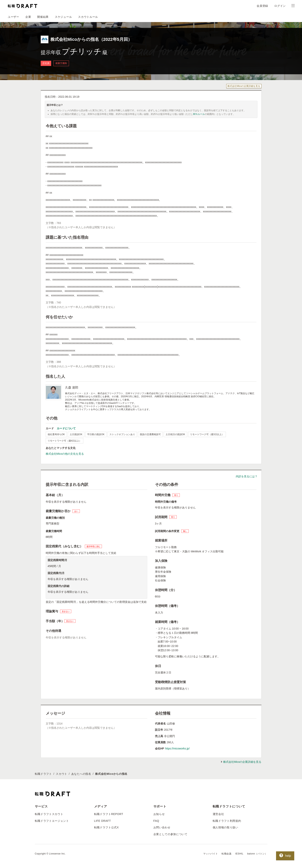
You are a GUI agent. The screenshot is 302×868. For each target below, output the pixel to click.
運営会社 (218, 814)
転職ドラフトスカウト (49, 814)
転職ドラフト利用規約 (227, 821)
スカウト (62, 774)
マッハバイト (211, 854)
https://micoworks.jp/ (177, 748)
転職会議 (226, 854)
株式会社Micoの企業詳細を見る (244, 86)
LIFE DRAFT (103, 821)
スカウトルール (88, 17)
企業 (28, 17)
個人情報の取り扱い (225, 827)
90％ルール (199, 114)
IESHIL (239, 854)
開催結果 (43, 17)
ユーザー (13, 17)
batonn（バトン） (257, 854)
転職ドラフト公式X (107, 827)
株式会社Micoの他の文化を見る (65, 454)
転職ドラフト (43, 774)
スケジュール (63, 17)
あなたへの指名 (81, 774)
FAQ (156, 821)
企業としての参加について (170, 834)
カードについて (66, 428)
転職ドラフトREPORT (109, 814)
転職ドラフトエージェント (52, 821)
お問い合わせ (162, 827)
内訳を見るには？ (247, 476)
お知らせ (159, 814)
